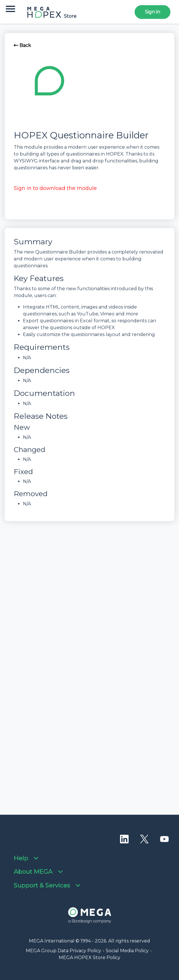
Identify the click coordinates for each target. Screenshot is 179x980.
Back (22, 45)
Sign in (153, 12)
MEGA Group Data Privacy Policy (63, 951)
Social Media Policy (127, 951)
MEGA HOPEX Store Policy (89, 958)
